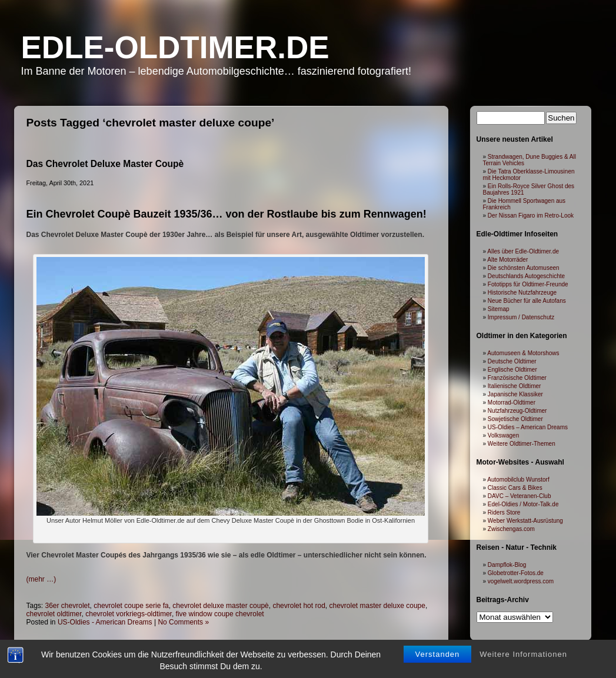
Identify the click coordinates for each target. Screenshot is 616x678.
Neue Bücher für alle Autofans (527, 301)
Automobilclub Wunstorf (518, 480)
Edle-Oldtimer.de (175, 47)
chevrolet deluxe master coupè (220, 606)
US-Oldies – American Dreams (528, 427)
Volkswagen (503, 435)
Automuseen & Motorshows (523, 353)
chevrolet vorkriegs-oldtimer (129, 614)
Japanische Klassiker (515, 394)
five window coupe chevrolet (220, 614)
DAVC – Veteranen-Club (520, 496)
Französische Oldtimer (517, 378)
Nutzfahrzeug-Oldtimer (517, 411)
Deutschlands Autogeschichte (526, 276)
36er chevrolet (68, 606)
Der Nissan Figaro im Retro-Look (531, 216)
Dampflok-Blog (507, 565)
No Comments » (183, 622)
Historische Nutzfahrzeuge (522, 293)
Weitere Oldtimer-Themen (522, 444)
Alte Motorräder (507, 260)
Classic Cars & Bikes (515, 488)
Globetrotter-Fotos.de (516, 573)
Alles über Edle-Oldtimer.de (523, 251)
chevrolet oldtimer (54, 614)
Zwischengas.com (511, 529)
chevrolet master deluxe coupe (377, 606)
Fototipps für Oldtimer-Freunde (528, 284)
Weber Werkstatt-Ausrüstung (525, 521)
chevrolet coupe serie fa (131, 606)
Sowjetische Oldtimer (515, 419)
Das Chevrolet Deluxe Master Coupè (105, 164)
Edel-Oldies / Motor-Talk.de (523, 504)
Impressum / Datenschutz (521, 317)
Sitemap (499, 309)
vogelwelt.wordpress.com (521, 581)
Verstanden (438, 655)
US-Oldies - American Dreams (105, 622)
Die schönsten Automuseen (524, 268)
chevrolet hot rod (299, 606)
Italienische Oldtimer (515, 386)
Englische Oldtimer (512, 370)
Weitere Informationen (523, 655)
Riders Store (504, 512)
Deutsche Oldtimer (512, 361)
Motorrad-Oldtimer (512, 403)
